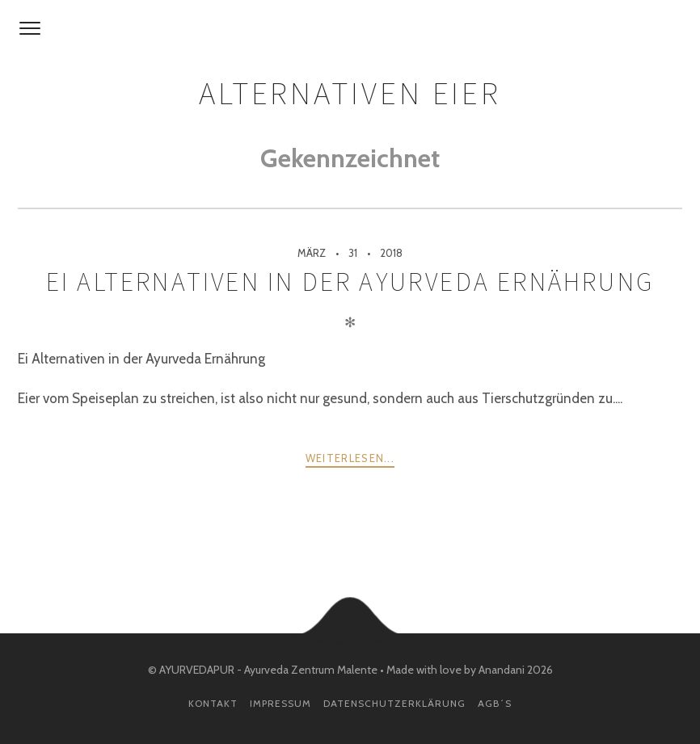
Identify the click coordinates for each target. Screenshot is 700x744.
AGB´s (495, 703)
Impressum (280, 703)
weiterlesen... (350, 458)
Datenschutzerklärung (394, 703)
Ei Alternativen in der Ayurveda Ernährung (350, 282)
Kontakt (213, 703)
